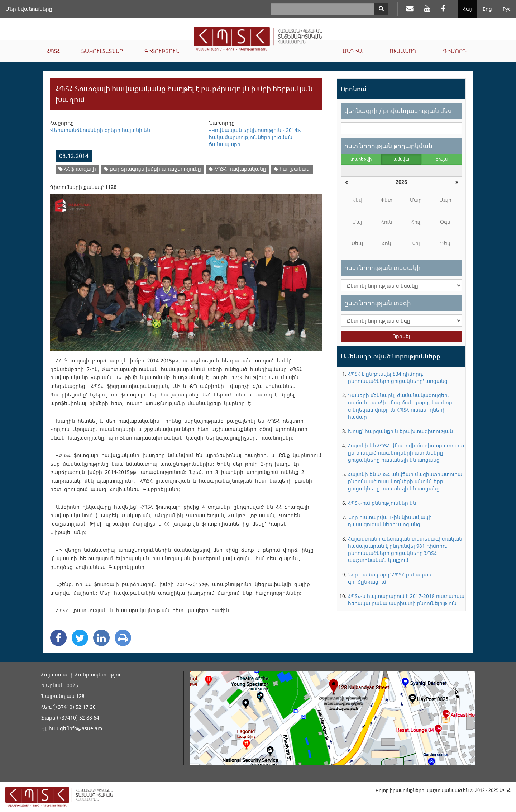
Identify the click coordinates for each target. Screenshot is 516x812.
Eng (487, 9)
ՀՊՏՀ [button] (53, 51)
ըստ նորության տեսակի (383, 268)
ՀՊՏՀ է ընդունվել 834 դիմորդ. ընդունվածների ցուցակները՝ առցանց (398, 377)
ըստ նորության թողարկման (388, 146)
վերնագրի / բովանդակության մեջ (398, 111)
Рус (507, 9)
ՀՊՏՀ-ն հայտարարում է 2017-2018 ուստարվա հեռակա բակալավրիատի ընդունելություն (406, 600)
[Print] (123, 638)
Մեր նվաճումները (29, 9)
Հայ (467, 9)
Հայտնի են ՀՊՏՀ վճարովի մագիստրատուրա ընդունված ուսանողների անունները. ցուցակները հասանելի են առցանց (406, 453)
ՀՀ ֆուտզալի (77, 169)
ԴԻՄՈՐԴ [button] (455, 51)
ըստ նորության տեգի (378, 303)
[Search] (381, 9)
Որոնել (401, 336)
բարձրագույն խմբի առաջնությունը (152, 169)
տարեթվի (361, 159)
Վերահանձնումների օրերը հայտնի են (100, 130)
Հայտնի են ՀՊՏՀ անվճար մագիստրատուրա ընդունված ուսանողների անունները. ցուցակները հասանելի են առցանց (405, 481)
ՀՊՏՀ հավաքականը (237, 169)
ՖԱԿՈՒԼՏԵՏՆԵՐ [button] (102, 51)
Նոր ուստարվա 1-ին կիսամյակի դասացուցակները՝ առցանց (390, 521)
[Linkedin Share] (101, 638)
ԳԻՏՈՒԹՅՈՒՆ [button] (162, 51)
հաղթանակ (292, 169)
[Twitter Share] (80, 638)
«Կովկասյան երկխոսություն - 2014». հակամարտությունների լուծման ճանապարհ (255, 137)
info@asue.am (85, 728)
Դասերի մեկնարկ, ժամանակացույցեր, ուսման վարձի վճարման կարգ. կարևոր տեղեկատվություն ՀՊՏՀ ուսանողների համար (400, 406)
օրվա (442, 159)
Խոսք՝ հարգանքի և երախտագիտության (400, 431)
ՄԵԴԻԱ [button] (353, 51)
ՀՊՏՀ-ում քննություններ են (382, 503)
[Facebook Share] (58, 638)
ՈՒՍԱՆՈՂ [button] (403, 51)
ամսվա (401, 159)
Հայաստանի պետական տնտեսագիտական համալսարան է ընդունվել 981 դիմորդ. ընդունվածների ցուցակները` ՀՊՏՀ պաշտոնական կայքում (405, 549)
